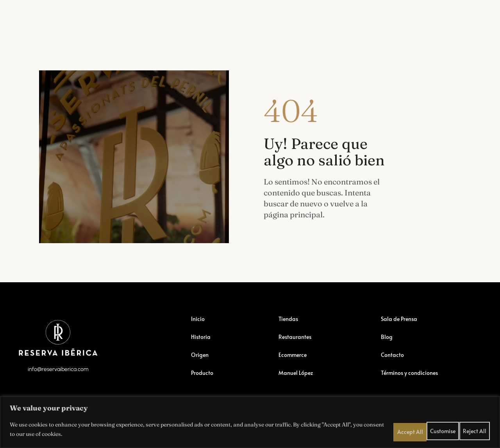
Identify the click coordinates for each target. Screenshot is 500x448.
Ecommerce (180, 17)
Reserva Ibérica (31, 17)
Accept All (477, 428)
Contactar (453, 12)
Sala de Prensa (371, 12)
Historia (202, 345)
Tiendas (81, 17)
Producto (203, 381)
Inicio (198, 327)
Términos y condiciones (413, 381)
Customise (418, 428)
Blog (415, 12)
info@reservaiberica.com (58, 383)
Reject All (447, 428)
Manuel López (312, 12)
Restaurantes (128, 17)
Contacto (393, 363)
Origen (201, 363)
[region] (250, 421)
